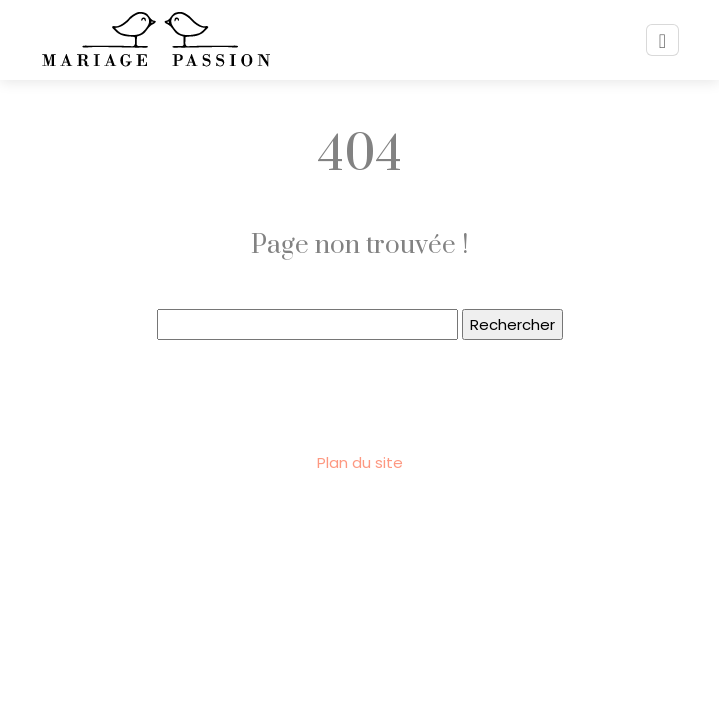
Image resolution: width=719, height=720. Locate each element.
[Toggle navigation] (662, 40)
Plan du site (360, 462)
